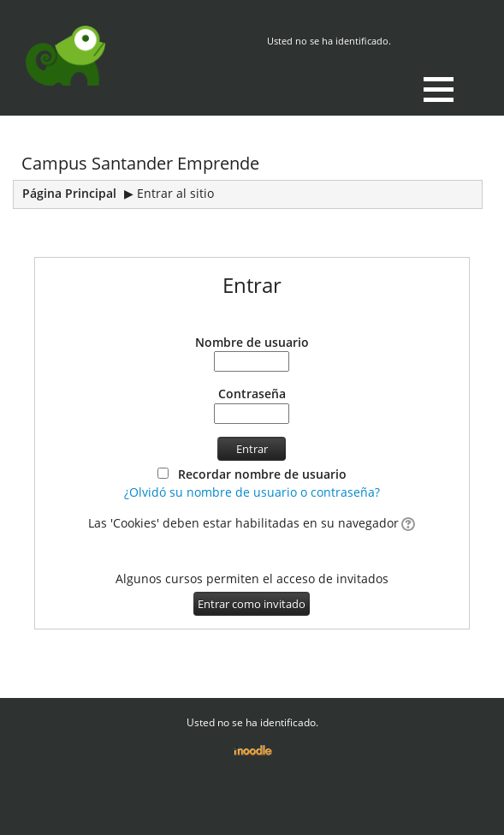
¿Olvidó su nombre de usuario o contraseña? (252, 492)
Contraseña (252, 394)
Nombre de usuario (252, 342)
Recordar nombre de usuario (262, 474)
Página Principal (69, 193)
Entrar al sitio (175, 193)
